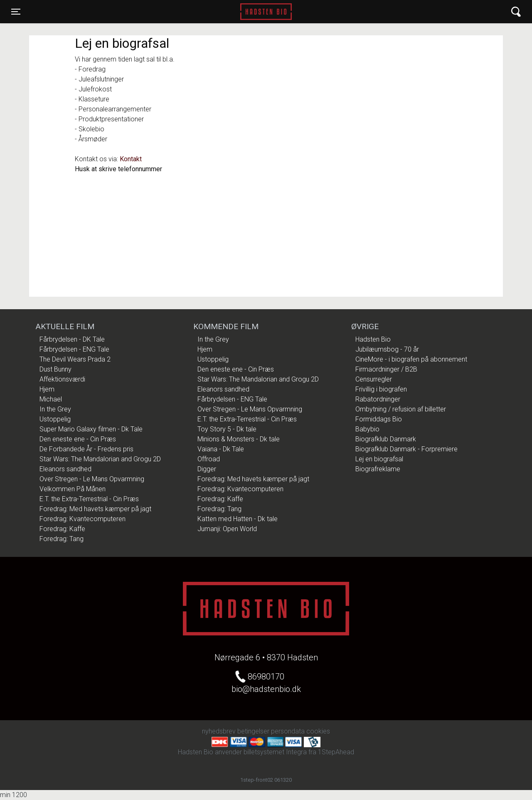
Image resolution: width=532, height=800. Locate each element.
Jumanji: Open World (227, 529)
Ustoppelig (55, 419)
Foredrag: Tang (62, 539)
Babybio (367, 429)
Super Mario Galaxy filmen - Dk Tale (91, 429)
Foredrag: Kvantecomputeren (83, 519)
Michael (51, 399)
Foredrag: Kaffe (62, 529)
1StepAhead (336, 752)
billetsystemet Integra (275, 752)
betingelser (253, 731)
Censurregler (374, 379)
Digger (207, 469)
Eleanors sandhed (65, 469)
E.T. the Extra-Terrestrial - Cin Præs (89, 499)
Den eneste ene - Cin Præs (78, 439)
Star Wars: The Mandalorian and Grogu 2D (100, 459)
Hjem (47, 389)
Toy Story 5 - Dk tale (227, 429)
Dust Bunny (55, 369)
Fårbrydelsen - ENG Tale (74, 349)
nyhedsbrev (219, 731)
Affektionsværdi (62, 379)
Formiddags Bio (379, 419)
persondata (288, 731)
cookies (318, 731)
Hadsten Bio (266, 12)
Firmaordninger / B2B (386, 369)
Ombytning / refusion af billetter (401, 409)
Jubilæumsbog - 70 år (387, 349)
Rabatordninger (378, 399)
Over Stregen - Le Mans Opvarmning (92, 479)
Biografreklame (378, 469)
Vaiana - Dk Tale (221, 449)
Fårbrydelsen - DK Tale (72, 339)
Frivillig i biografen (381, 389)
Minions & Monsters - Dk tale (239, 439)
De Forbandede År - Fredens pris (86, 449)
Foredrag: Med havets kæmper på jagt (95, 509)
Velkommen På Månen (73, 489)
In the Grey (55, 409)
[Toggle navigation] (16, 12)
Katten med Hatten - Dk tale (238, 519)
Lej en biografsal (379, 459)
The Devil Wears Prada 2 (75, 359)
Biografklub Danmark (386, 439)
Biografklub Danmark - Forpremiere (406, 449)
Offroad (209, 459)
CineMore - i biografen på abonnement (411, 359)
